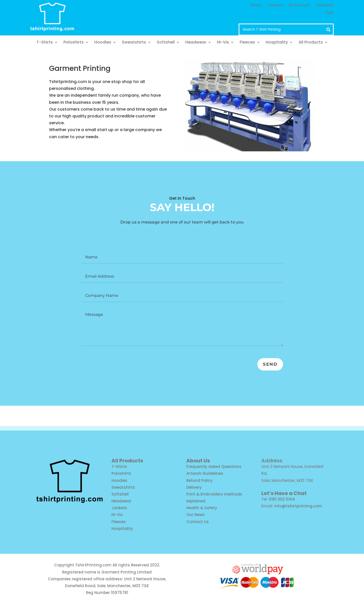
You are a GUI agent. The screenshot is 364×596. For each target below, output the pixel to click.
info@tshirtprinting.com (166, 11)
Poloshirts (74, 43)
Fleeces (247, 43)
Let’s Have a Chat (284, 493)
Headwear (196, 43)
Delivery (194, 487)
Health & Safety (202, 508)
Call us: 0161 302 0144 (163, 20)
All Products (311, 43)
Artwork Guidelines (205, 473)
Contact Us (198, 522)
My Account (299, 5)
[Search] (328, 29)
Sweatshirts (134, 43)
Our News (196, 515)
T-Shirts (45, 43)
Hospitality (277, 43)
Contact (275, 5)
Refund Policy (199, 480)
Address (272, 461)
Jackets (119, 508)
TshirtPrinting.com (93, 565)
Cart (329, 13)
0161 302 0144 (282, 499)
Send (268, 365)
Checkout (325, 5)
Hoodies (103, 43)
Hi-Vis (223, 43)
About (256, 5)
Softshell (166, 43)
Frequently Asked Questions (214, 467)
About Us (198, 461)
